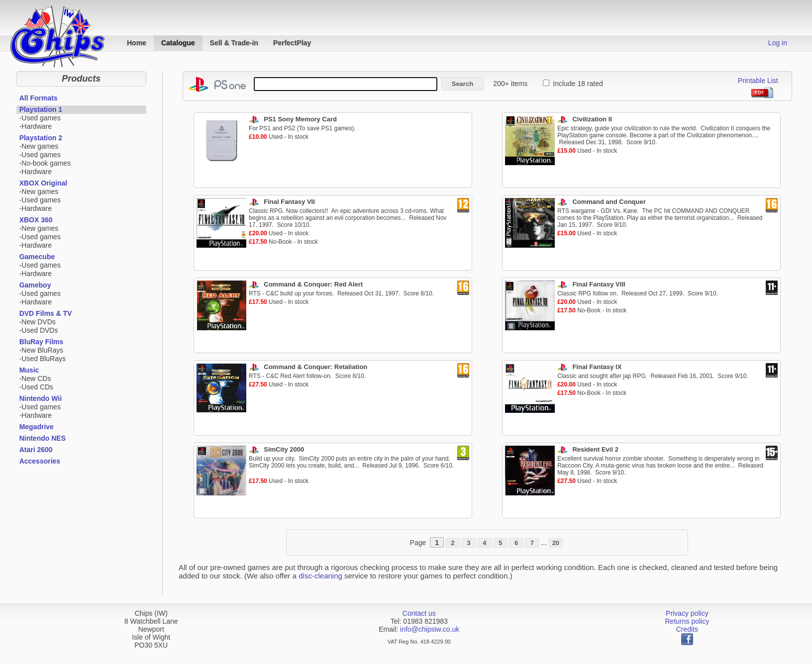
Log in (778, 43)
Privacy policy (687, 613)
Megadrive (37, 427)
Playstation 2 (41, 138)
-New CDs (35, 379)
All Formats (39, 98)
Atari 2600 (36, 450)
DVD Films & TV (46, 313)
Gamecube (37, 257)
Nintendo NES (43, 438)
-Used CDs (36, 387)
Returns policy (687, 621)
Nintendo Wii (41, 398)
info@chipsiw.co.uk (430, 629)
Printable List (758, 81)
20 (556, 543)
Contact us (419, 613)
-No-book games (45, 163)
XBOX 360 (36, 220)
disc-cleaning (320, 576)
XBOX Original (43, 183)
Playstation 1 (41, 109)
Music (29, 370)
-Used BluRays (43, 359)
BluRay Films (42, 342)
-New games (39, 146)
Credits (687, 629)
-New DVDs (38, 322)
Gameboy (35, 285)
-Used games (40, 118)
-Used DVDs (39, 330)
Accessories (40, 461)
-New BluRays (42, 350)
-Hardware (36, 126)
